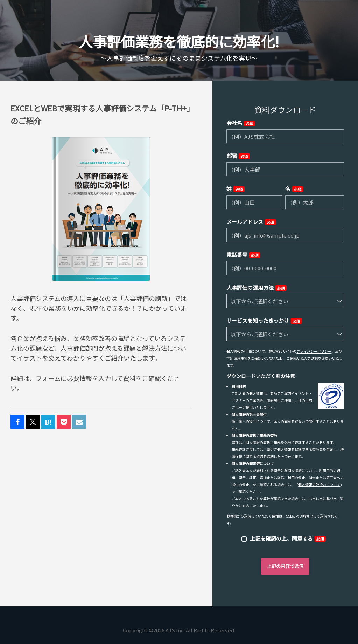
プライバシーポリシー (314, 351)
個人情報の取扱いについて (319, 484)
